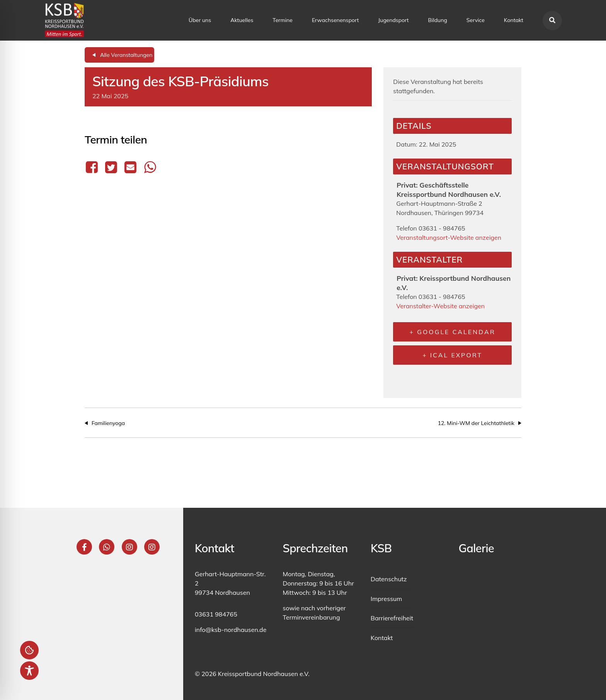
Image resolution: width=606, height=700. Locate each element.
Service (476, 20)
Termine (283, 20)
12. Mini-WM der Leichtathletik (476, 423)
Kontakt (514, 20)
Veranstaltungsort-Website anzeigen (449, 237)
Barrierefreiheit (392, 618)
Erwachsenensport (335, 20)
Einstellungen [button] (29, 650)
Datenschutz (389, 579)
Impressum (386, 599)
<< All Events (119, 55)
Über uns (200, 20)
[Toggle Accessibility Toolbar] (29, 671)
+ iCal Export (452, 355)
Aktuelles (242, 20)
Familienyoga (108, 423)
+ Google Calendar (453, 332)
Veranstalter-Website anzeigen (440, 306)
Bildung (438, 20)
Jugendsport (393, 20)
